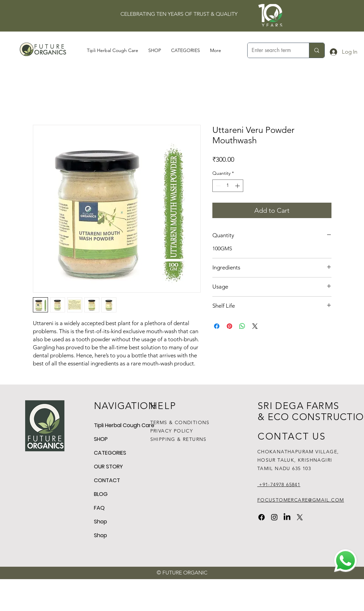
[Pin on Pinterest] (229, 326)
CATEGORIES (110, 453)
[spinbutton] (228, 186)
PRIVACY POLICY (173, 431)
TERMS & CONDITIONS (180, 422)
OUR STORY (108, 467)
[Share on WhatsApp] (242, 326)
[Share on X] (255, 326)
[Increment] (238, 186)
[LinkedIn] (287, 517)
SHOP (101, 439)
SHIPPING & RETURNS (178, 439)
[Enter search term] (273, 50)
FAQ (99, 508)
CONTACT (107, 480)
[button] (186, 50)
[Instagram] (274, 517)
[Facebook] (262, 517)
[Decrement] (218, 186)
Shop (100, 522)
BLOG (101, 494)
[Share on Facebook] (217, 326)
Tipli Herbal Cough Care (118, 425)
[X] (300, 517)
